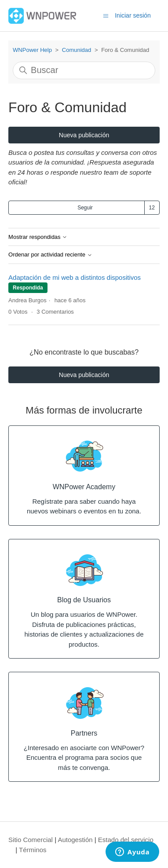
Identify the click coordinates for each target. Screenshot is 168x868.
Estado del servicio (126, 840)
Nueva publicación (84, 135)
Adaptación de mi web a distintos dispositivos (75, 277)
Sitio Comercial (31, 840)
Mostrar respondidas (38, 237)
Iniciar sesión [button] (133, 15)
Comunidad (77, 50)
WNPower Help (32, 50)
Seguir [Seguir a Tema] (85, 208)
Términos (33, 850)
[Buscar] (84, 70)
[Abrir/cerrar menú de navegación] (106, 15)
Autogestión (75, 840)
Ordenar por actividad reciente (50, 255)
